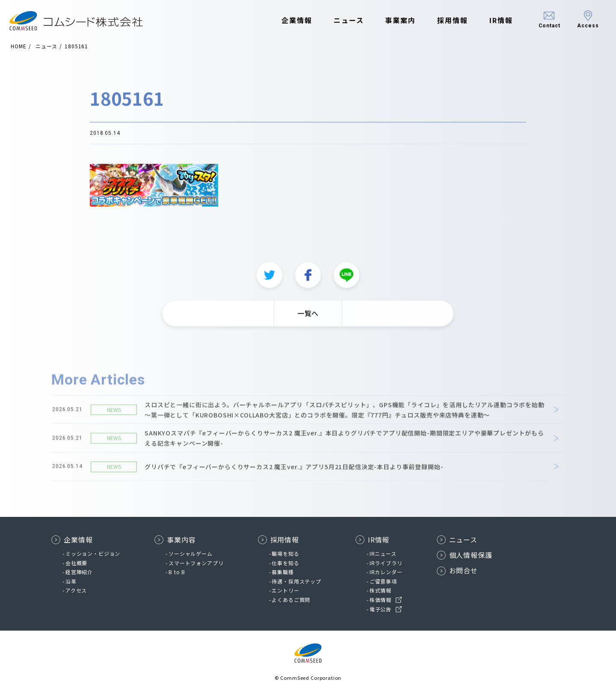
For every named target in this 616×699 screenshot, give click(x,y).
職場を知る (285, 553)
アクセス (76, 590)
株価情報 (381, 600)
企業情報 (291, 21)
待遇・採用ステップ (296, 581)
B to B (177, 572)
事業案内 (394, 21)
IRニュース (383, 553)
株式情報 (381, 590)
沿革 (71, 581)
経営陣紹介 (79, 572)
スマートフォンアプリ (196, 563)
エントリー (285, 590)
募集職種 (283, 572)
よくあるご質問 (291, 600)
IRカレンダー (386, 572)
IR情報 (495, 21)
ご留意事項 (383, 581)
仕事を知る (285, 563)
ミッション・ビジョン (93, 553)
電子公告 (381, 609)
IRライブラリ (386, 563)
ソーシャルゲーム (191, 553)
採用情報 (447, 21)
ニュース (342, 21)
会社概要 (76, 563)
